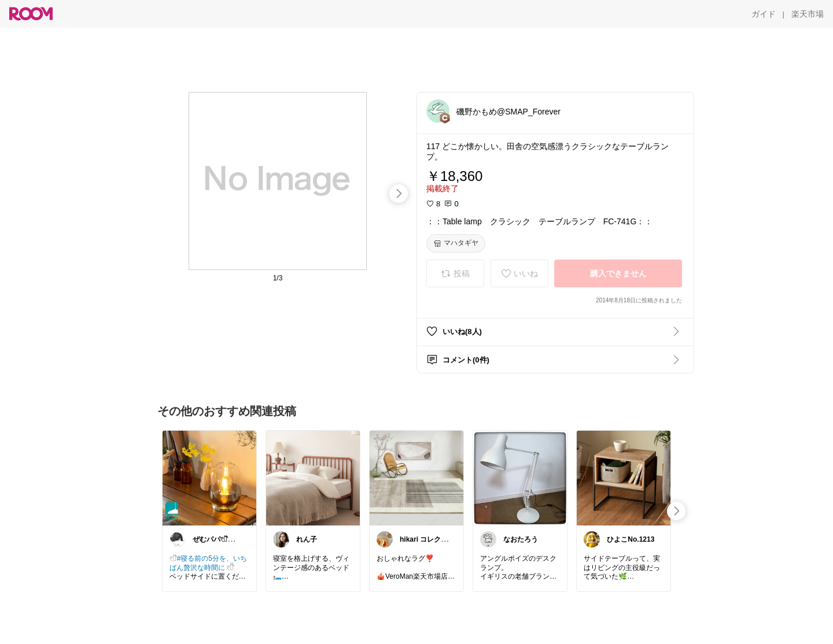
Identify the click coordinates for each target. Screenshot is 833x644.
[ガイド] (764, 14)
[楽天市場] (808, 14)
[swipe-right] (399, 194)
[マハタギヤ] (456, 243)
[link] (209, 478)
